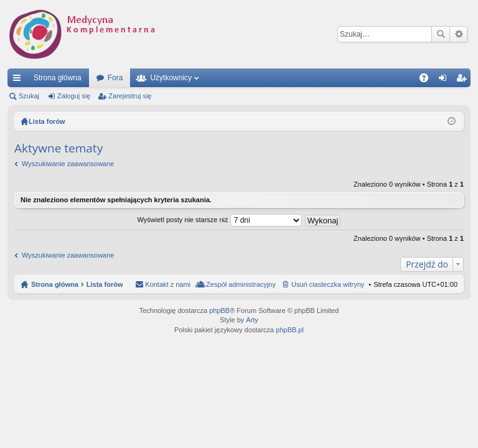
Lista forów (105, 284)
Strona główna (58, 78)
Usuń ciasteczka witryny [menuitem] (328, 284)
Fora (115, 78)
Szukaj (441, 34)
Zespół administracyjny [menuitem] (241, 284)
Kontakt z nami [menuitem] (168, 284)
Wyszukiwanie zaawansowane (458, 34)
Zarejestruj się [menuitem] (464, 80)
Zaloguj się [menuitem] (445, 80)
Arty (252, 320)
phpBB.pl (290, 330)
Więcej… (19, 80)
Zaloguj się (74, 96)
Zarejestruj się (130, 96)
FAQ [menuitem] (428, 80)
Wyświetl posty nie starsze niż (220, 220)
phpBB (219, 310)
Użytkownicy (171, 78)
